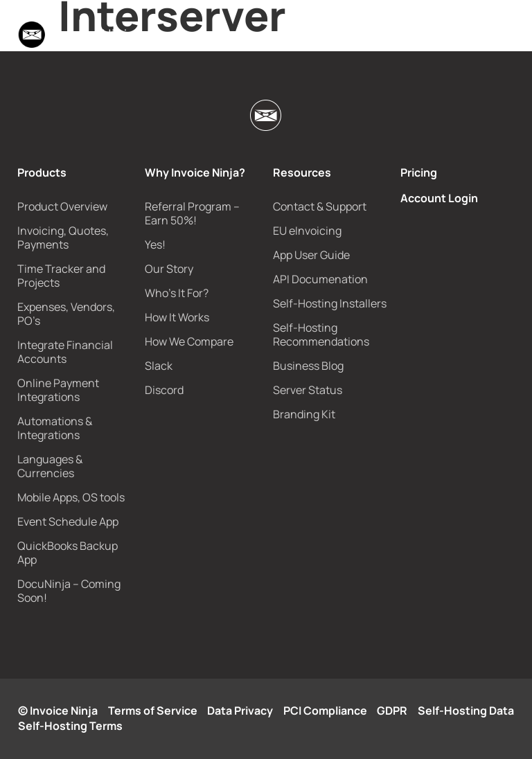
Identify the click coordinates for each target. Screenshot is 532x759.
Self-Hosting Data (466, 711)
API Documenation (320, 279)
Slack (159, 366)
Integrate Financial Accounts (65, 352)
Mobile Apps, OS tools (71, 497)
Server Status (308, 390)
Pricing (419, 172)
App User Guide (311, 255)
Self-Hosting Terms (70, 726)
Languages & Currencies (50, 466)
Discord (164, 390)
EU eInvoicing (307, 231)
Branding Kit (304, 414)
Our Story (169, 269)
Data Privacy (240, 711)
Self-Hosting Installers (330, 303)
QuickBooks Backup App (68, 553)
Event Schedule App (68, 521)
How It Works (177, 317)
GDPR (392, 711)
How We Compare (189, 341)
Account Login (439, 198)
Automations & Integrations (55, 428)
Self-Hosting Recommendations (321, 334)
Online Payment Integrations (58, 390)
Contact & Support (320, 206)
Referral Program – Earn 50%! (192, 213)
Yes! (155, 244)
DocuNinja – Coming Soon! (69, 591)
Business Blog (308, 366)
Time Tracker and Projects (61, 276)
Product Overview (62, 206)
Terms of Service (153, 711)
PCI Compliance (325, 711)
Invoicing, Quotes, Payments (63, 238)
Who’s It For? (177, 293)
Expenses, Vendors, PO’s (66, 314)
